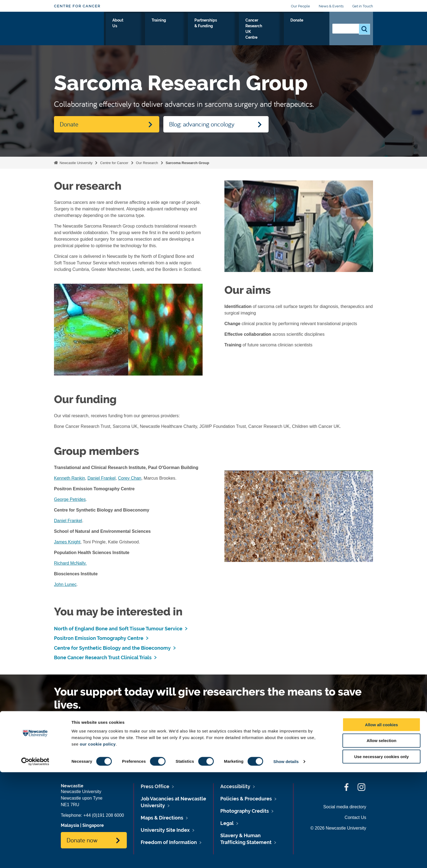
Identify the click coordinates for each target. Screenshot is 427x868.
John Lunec (65, 584)
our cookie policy (98, 840)
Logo (79, 28)
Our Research (121, 30)
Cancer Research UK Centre (270, 30)
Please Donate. (159, 730)
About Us (150, 30)
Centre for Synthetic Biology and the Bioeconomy (112, 648)
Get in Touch (363, 6)
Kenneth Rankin (70, 478)
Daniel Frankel (102, 478)
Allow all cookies (382, 820)
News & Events (331, 6)
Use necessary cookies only (381, 852)
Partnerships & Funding (214, 30)
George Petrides (70, 499)
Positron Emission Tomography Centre (99, 638)
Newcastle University (76, 163)
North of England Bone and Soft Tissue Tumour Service (118, 629)
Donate (313, 26)
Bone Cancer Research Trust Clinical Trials (103, 657)
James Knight (67, 542)
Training (176, 26)
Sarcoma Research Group (188, 163)
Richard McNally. (70, 563)
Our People (300, 6)
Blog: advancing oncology (202, 124)
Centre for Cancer (77, 6)
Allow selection (381, 836)
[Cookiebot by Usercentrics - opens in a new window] (35, 857)
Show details (286, 857)
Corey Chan (130, 478)
